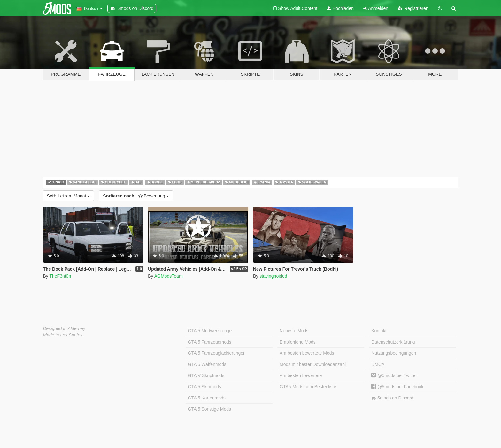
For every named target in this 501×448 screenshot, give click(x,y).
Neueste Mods (294, 331)
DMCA (378, 364)
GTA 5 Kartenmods (207, 398)
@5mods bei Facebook (397, 387)
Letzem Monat (69, 196)
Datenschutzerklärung (393, 342)
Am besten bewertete (301, 375)
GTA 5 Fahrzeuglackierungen (217, 353)
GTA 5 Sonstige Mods (209, 409)
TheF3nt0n (60, 276)
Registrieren (413, 8)
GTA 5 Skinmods (204, 387)
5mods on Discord (392, 398)
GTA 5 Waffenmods (207, 364)
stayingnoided (273, 276)
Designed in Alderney (64, 328)
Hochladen (340, 8)
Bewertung (136, 196)
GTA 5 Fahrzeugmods (210, 342)
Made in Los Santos (63, 335)
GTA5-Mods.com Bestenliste (308, 387)
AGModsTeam (169, 276)
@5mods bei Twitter (394, 375)
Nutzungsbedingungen (394, 353)
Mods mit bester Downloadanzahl (313, 364)
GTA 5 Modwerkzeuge (210, 331)
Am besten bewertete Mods (307, 353)
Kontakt (379, 331)
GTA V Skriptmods (206, 375)
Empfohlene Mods (298, 342)
